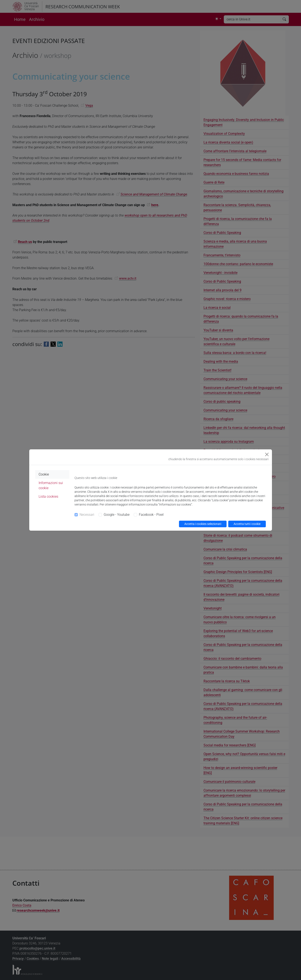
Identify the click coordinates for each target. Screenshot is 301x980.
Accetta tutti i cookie (247, 524)
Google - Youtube (117, 515)
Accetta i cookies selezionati (203, 524)
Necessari (87, 515)
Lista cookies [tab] (48, 496)
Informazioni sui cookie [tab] (51, 485)
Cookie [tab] (44, 474)
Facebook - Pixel (151, 515)
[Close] (267, 454)
